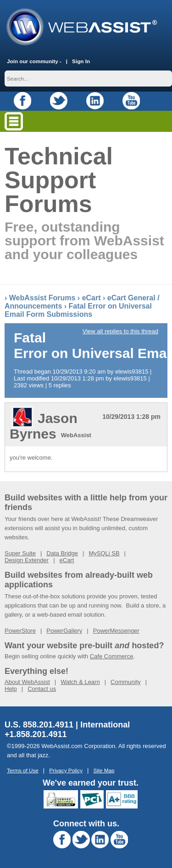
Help (11, 689)
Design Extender (27, 560)
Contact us (42, 689)
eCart (92, 298)
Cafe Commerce (112, 656)
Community (126, 682)
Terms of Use (23, 770)
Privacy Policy (66, 770)
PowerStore (20, 631)
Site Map (104, 770)
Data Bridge (62, 553)
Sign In (81, 61)
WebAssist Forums (42, 298)
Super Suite (20, 553)
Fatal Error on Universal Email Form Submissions (78, 310)
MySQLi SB (104, 553)
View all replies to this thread (120, 331)
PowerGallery (64, 631)
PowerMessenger (116, 631)
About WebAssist (27, 682)
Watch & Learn (80, 682)
